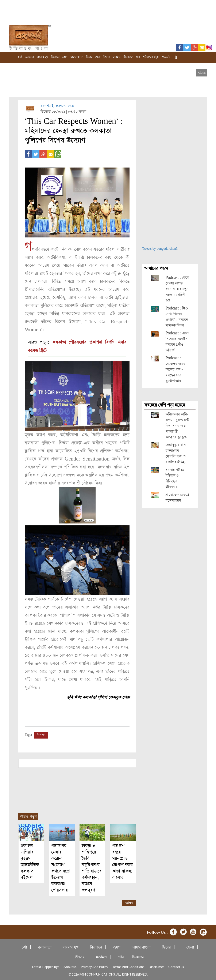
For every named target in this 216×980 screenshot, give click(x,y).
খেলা (98, 57)
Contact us (176, 966)
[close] (202, 73)
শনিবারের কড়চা (151, 57)
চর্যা (20, 57)
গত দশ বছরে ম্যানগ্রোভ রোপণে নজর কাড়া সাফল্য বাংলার (122, 861)
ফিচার (89, 57)
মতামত (117, 57)
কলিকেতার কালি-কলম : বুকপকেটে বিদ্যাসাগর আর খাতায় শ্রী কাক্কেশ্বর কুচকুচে (177, 426)
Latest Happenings (46, 966)
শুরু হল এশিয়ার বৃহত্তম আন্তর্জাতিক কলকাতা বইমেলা (30, 861)
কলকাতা (29, 57)
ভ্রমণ (65, 57)
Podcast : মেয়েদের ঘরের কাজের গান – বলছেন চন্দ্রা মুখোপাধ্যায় (175, 370)
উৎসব (107, 57)
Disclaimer (156, 966)
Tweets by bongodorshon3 (160, 249)
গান (138, 57)
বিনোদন (55, 57)
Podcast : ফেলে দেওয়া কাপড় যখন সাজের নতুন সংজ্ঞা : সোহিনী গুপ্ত (177, 289)
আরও (129, 902)
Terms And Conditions (128, 966)
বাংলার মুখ (42, 57)
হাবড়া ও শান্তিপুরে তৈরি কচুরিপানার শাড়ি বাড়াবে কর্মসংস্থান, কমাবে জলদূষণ (92, 867)
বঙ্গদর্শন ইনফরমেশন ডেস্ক (57, 106)
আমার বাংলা (77, 57)
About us (70, 966)
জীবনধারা (128, 57)
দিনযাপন (41, 735)
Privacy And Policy (94, 966)
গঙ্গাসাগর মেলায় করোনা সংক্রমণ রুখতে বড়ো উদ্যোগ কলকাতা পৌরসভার (61, 867)
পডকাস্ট (166, 57)
